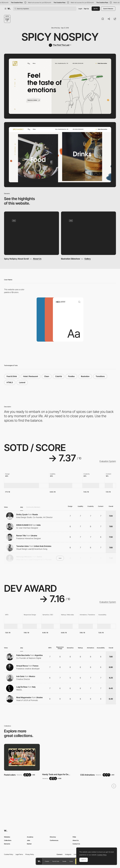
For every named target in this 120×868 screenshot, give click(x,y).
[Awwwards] (9, 9)
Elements (7, 844)
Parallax (71, 376)
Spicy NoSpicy (60, 37)
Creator (47, 861)
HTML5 (10, 382)
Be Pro (96, 9)
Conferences (54, 840)
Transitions (100, 376)
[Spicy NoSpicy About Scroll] (32, 233)
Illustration (85, 376)
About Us (37, 259)
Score (71, 861)
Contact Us (76, 844)
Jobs (28, 840)
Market (29, 844)
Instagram (68, 854)
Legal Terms (19, 854)
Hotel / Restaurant (31, 376)
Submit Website (108, 9)
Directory (53, 837)
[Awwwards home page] (39, 861)
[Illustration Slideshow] (88, 233)
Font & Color (56, 861)
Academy (30, 837)
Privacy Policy (30, 854)
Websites (7, 837)
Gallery (88, 259)
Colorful (59, 376)
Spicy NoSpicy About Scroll (16, 259)
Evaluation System (108, 461)
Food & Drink (12, 376)
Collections (8, 840)
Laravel (22, 382)
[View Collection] (22, 757)
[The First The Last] (60, 45)
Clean (47, 376)
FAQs (74, 837)
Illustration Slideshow (71, 259)
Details (64, 861)
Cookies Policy (9, 854)
